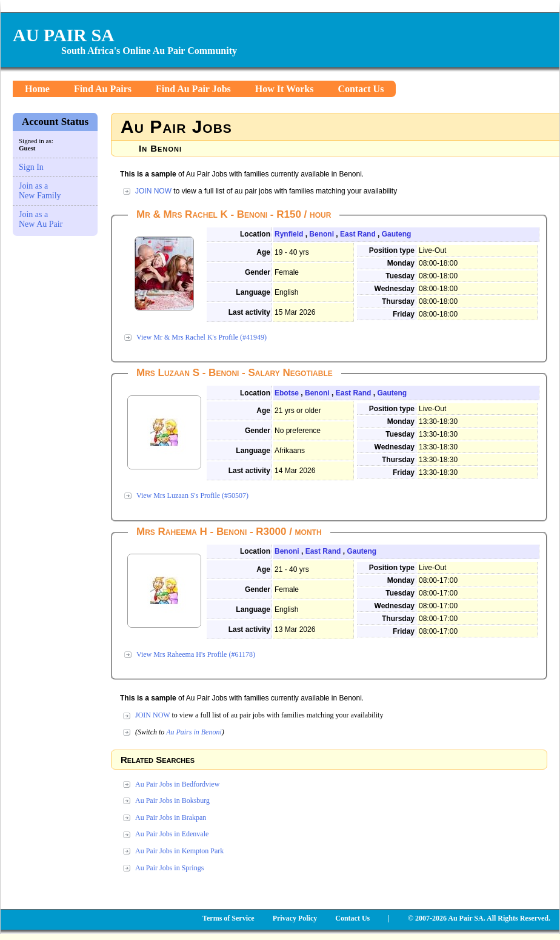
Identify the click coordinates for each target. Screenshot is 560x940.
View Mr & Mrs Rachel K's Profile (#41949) (202, 337)
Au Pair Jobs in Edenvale (172, 834)
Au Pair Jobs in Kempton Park (179, 851)
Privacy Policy (295, 918)
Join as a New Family (40, 191)
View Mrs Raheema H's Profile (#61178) (196, 654)
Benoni (322, 234)
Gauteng (397, 234)
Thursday (398, 301)
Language (253, 292)
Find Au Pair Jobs (193, 89)
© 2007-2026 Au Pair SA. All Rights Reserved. (479, 918)
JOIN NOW (153, 191)
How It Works (285, 89)
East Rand (358, 234)
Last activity (249, 312)
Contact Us (361, 89)
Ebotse (287, 393)
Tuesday (400, 276)
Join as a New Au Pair (41, 219)
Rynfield (289, 234)
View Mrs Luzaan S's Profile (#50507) (192, 495)
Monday (401, 263)
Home (37, 89)
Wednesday (395, 289)
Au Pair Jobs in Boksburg (172, 801)
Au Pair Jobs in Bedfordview (177, 784)
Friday (404, 314)
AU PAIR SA (64, 35)
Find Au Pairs (103, 89)
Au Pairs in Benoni (194, 732)
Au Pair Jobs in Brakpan (171, 817)
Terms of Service (228, 918)
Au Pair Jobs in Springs (169, 868)
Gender (258, 272)
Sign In (31, 167)
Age (263, 252)
